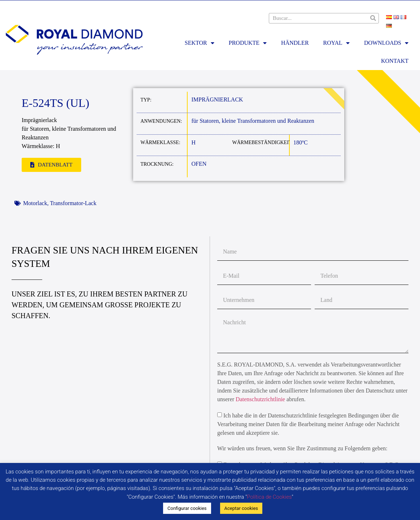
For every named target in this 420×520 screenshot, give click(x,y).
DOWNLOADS (386, 43)
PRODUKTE (248, 43)
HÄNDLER (295, 43)
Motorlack (35, 203)
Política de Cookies (269, 497)
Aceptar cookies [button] (241, 508)
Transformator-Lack (73, 203)
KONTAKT (395, 61)
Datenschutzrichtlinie (260, 399)
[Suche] (373, 18)
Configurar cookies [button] (187, 508)
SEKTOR (200, 43)
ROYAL (336, 43)
